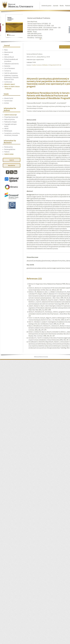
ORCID (6, 128)
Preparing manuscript (11, 117)
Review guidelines (10, 149)
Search (12, 160)
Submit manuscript (10, 115)
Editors (7, 55)
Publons (7, 152)
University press (46, 6)
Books (62, 6)
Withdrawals (8, 131)
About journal (9, 52)
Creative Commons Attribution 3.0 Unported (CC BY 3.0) (46, 65)
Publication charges (10, 122)
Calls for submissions (11, 73)
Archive (7, 103)
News (6, 50)
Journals (56, 6)
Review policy (8, 147)
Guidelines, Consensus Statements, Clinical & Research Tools (11, 77)
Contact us (8, 71)
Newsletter (12, 165)
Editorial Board (9, 57)
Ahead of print (9, 98)
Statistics (7, 66)
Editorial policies (10, 119)
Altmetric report (10, 84)
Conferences (8, 82)
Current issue (8, 101)
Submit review (9, 154)
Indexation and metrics (11, 64)
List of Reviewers (10, 68)
